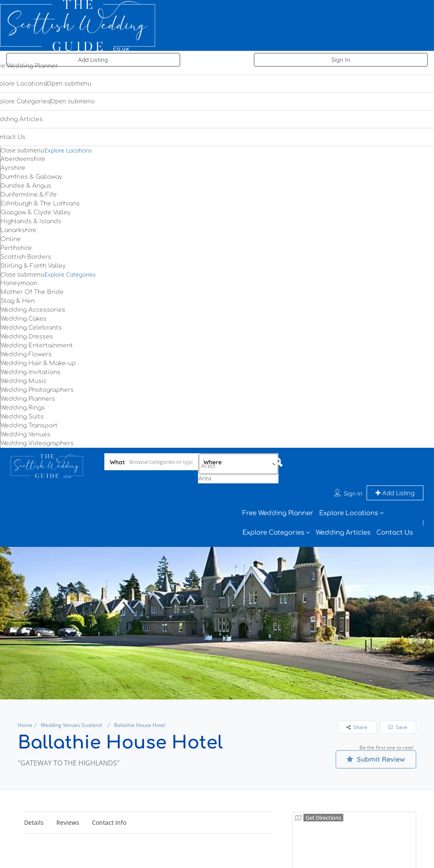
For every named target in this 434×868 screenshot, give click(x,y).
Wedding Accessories (33, 310)
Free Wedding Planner (278, 483)
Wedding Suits (22, 417)
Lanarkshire (18, 230)
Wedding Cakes (24, 319)
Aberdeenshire (23, 159)
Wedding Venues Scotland (71, 695)
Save (398, 697)
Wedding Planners (28, 399)
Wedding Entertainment (37, 345)
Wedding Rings (23, 408)
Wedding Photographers (37, 390)
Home (25, 695)
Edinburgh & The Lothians (40, 204)
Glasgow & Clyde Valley (36, 212)
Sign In (341, 60)
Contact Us (395, 503)
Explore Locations (68, 150)
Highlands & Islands (31, 221)
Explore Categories (70, 275)
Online (11, 239)
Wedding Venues (25, 434)
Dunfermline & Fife (29, 195)
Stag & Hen (18, 301)
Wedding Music (24, 381)
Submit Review (376, 729)
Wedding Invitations (31, 372)
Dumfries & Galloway (31, 177)
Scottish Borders (26, 257)
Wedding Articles (343, 503)
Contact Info (109, 792)
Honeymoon (19, 283)
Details (34, 792)
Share (357, 697)
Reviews (68, 792)
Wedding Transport (29, 426)
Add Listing (93, 60)
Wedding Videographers (37, 443)
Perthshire (16, 248)
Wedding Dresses (27, 337)
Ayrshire (13, 168)
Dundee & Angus (26, 186)
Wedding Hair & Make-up (38, 363)
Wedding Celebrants (31, 328)
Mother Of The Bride (32, 292)
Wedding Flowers (26, 354)
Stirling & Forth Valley (33, 266)
